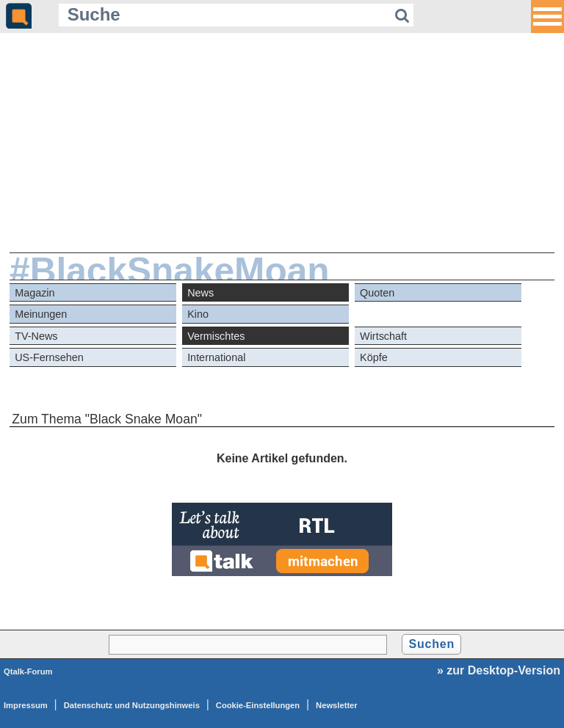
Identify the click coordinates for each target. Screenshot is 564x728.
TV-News (36, 336)
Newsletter (337, 705)
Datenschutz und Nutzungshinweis (132, 705)
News (200, 293)
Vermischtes (216, 336)
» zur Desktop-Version (499, 670)
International (216, 357)
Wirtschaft (383, 336)
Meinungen (41, 314)
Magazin (35, 293)
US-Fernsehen (49, 357)
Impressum (26, 705)
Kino (198, 314)
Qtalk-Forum (28, 671)
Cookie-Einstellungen (258, 705)
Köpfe (374, 357)
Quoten (377, 293)
